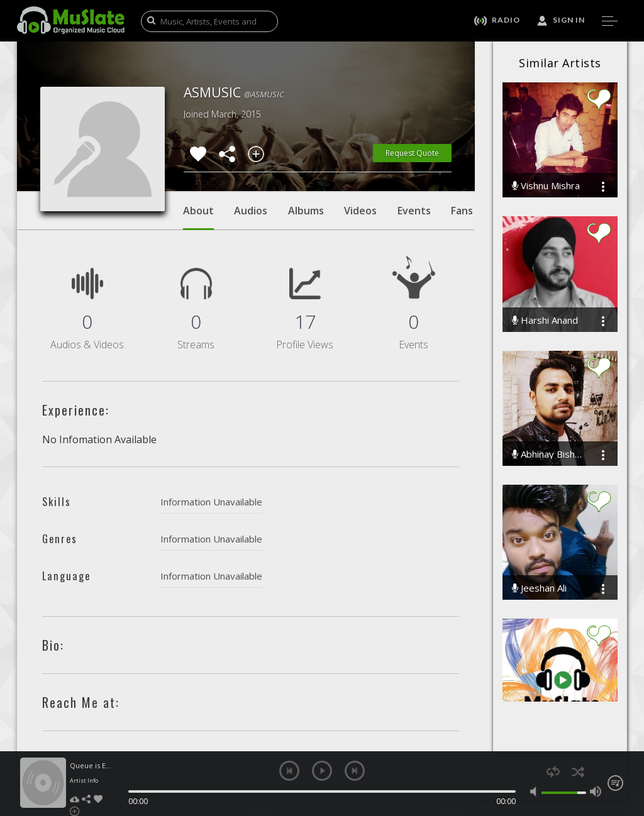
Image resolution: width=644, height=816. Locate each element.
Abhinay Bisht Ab (547, 454)
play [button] (322, 771)
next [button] (355, 771)
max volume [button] (596, 791)
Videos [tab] (360, 211)
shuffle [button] (578, 772)
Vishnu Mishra (546, 186)
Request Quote (412, 153)
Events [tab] (414, 211)
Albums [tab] (306, 211)
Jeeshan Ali (539, 588)
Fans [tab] (462, 211)
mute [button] (536, 791)
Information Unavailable (211, 502)
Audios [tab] (251, 211)
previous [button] (289, 771)
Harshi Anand (545, 320)
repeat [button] (553, 772)
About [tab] (198, 217)
